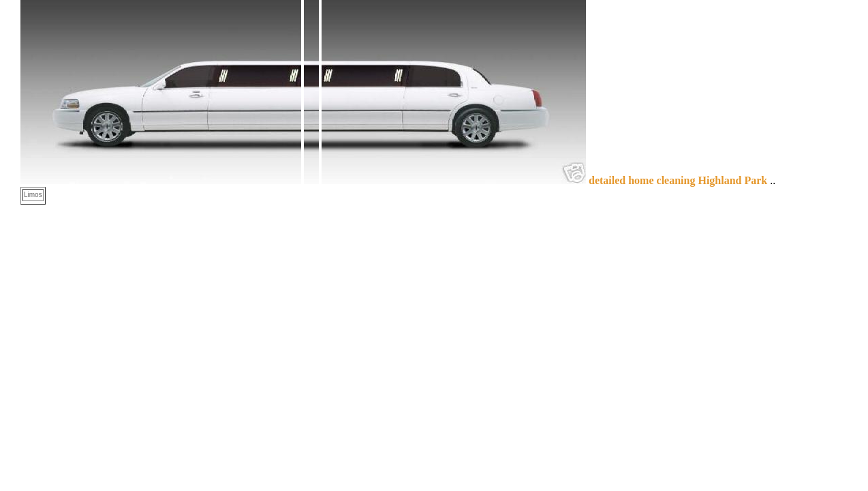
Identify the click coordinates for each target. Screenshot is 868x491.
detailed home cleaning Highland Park (678, 180)
